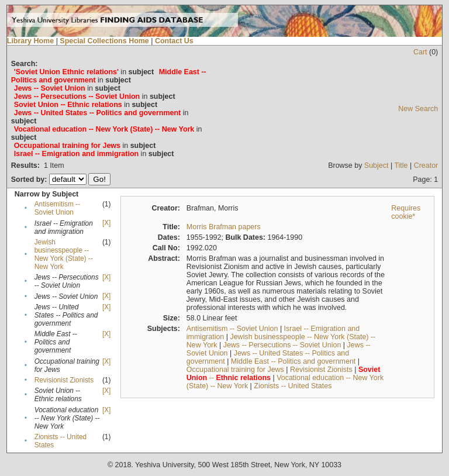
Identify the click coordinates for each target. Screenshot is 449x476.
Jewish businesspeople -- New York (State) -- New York (64, 254)
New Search (418, 109)
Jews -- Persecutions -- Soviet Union (282, 345)
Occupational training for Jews (235, 370)
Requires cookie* (406, 212)
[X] (106, 223)
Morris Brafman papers (224, 227)
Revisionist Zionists (64, 380)
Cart (420, 52)
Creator (426, 165)
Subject (377, 165)
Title (401, 165)
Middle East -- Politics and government (293, 361)
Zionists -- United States (293, 386)
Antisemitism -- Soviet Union (57, 208)
